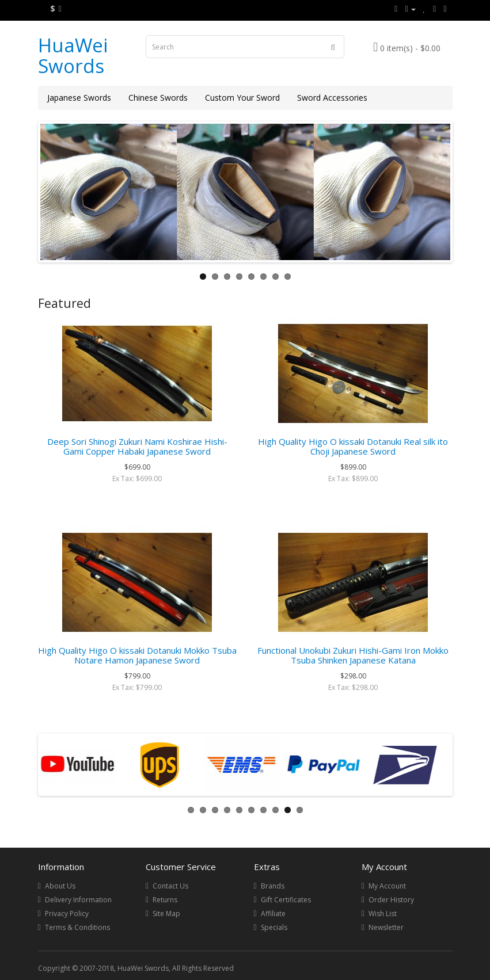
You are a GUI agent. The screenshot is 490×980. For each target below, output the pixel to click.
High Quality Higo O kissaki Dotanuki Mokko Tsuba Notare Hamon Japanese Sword (137, 655)
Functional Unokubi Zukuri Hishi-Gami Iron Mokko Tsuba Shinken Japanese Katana (353, 655)
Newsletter (386, 927)
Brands (273, 886)
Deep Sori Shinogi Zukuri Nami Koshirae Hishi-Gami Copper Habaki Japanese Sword (137, 446)
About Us (60, 886)
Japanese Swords (79, 98)
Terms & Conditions (77, 927)
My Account (387, 886)
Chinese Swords (158, 98)
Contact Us (170, 886)
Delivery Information (78, 900)
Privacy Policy (67, 914)
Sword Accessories (332, 98)
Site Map (166, 914)
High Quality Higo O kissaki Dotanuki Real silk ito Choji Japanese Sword (353, 446)
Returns (165, 900)
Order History (391, 900)
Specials (274, 927)
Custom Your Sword (242, 98)
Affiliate (273, 914)
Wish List (383, 914)
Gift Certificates (286, 900)
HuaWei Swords (73, 56)
